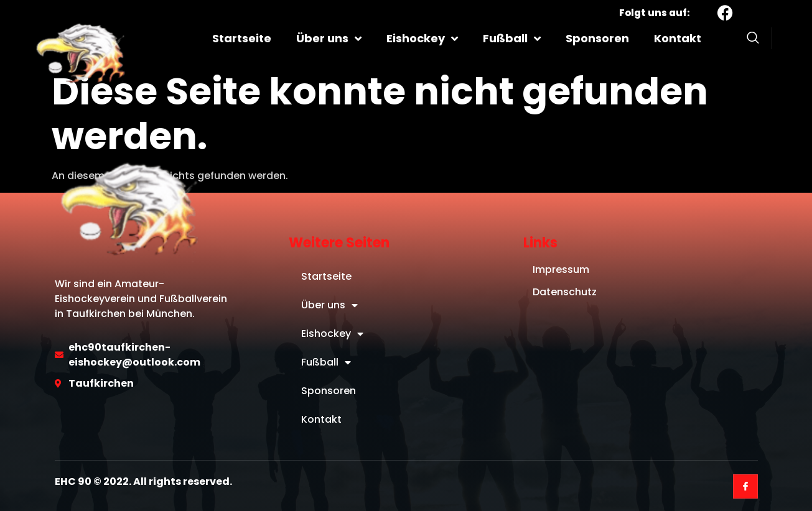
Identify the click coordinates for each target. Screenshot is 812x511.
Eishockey (422, 39)
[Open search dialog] (753, 40)
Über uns (329, 39)
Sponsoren (597, 38)
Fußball (512, 39)
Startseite (242, 38)
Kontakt (678, 38)
